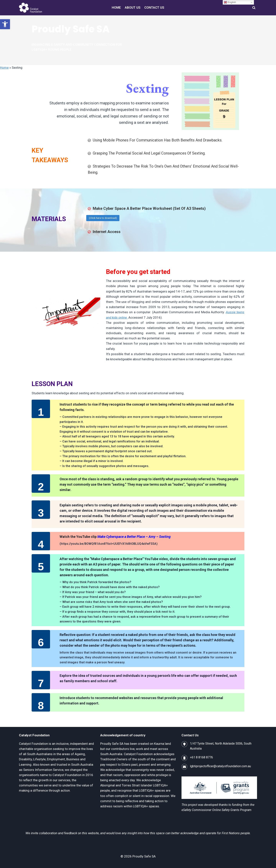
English (230, 2)
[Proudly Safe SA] (30, 8)
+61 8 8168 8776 (201, 757)
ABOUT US (133, 7)
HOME (116, 7)
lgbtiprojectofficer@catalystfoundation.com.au (220, 766)
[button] (5, 24)
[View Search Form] (254, 8)
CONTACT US (154, 7)
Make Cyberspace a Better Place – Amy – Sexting (134, 537)
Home (4, 68)
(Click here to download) (103, 218)
